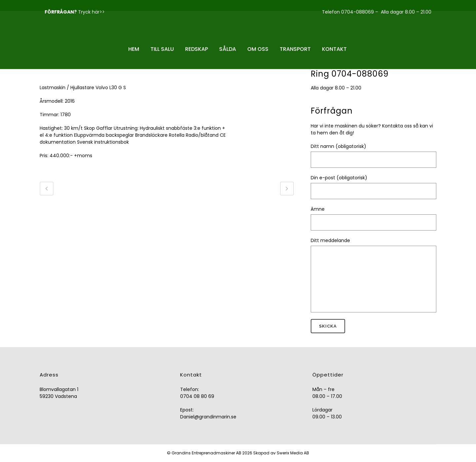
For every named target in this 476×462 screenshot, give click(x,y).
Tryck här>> (91, 12)
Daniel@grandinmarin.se (208, 417)
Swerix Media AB (293, 453)
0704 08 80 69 (197, 396)
